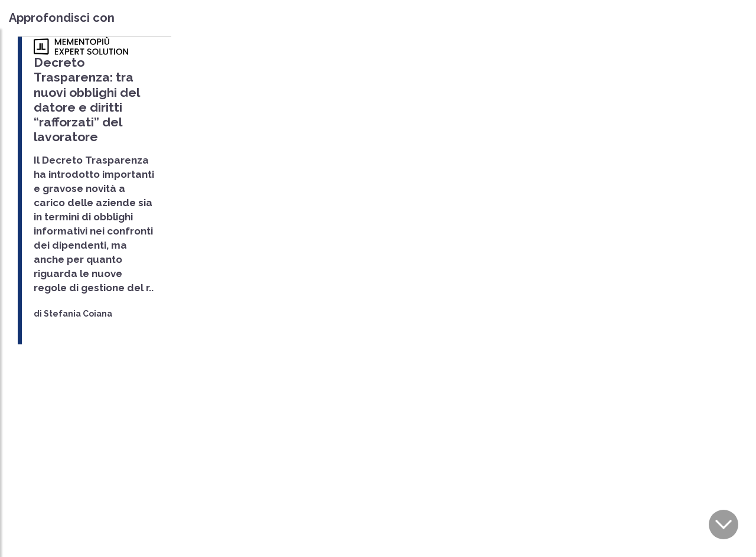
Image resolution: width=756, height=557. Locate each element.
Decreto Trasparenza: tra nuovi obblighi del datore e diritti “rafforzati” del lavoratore (87, 100)
